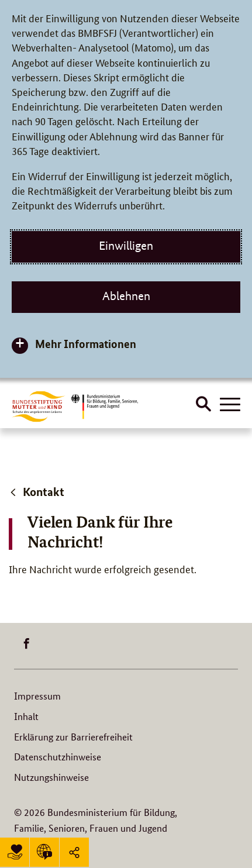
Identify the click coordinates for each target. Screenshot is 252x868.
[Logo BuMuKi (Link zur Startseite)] (39, 406)
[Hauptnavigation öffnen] (230, 405)
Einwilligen (126, 246)
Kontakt (37, 492)
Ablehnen (126, 296)
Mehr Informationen (86, 344)
